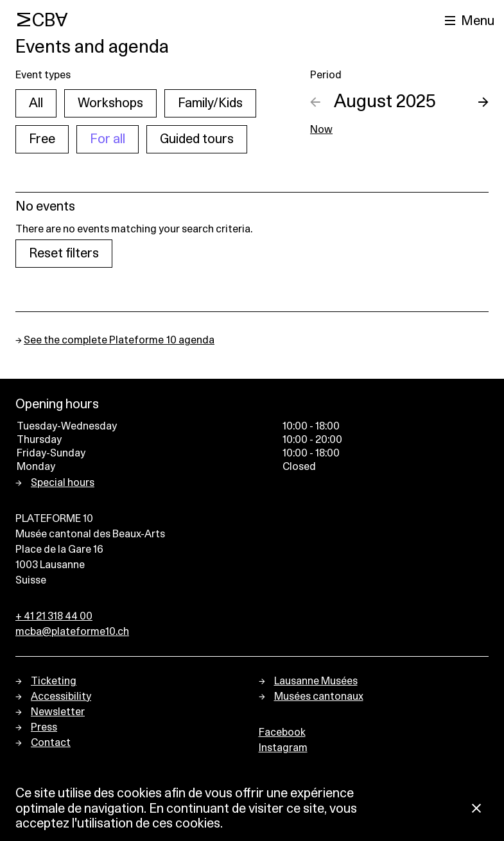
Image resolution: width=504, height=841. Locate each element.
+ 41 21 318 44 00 (54, 616)
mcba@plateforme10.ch (72, 632)
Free (42, 139)
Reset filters (64, 254)
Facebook (282, 733)
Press (44, 727)
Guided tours (197, 139)
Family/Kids (210, 103)
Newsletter (58, 712)
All (36, 103)
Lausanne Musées (316, 681)
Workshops (110, 103)
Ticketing (54, 681)
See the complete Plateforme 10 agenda (119, 340)
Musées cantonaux (319, 697)
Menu (478, 21)
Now (321, 130)
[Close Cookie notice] (476, 809)
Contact (51, 743)
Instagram (283, 748)
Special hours (63, 483)
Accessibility (61, 697)
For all (108, 139)
